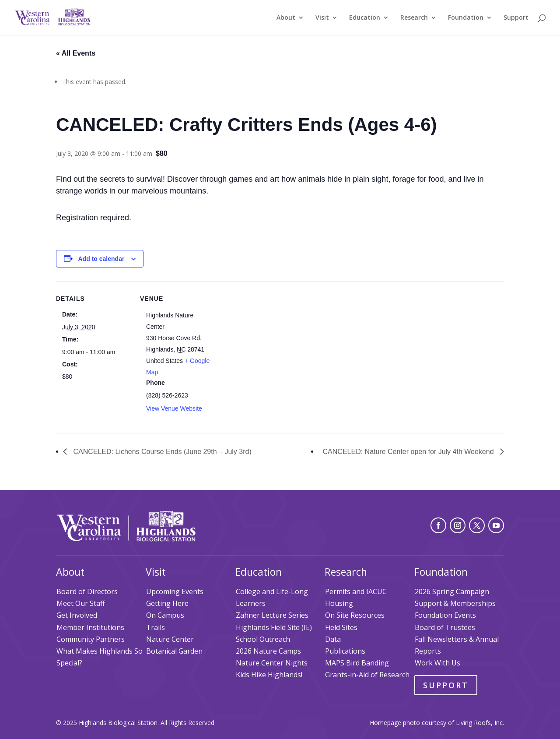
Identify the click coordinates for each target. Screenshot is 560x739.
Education (365, 18)
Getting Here (167, 603)
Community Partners (91, 639)
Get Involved (77, 615)
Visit (322, 18)
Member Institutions (90, 627)
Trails (156, 627)
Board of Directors (87, 591)
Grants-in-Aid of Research (367, 675)
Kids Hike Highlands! (269, 675)
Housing (339, 603)
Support (516, 18)
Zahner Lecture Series (272, 615)
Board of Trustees (445, 627)
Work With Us (437, 663)
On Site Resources (355, 615)
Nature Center (170, 639)
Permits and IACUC (356, 591)
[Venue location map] (270, 342)
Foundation (466, 18)
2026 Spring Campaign (452, 591)
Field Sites (341, 627)
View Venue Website (174, 408)
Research (414, 18)
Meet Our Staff (81, 603)
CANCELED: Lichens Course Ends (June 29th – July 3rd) (161, 452)
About (286, 18)
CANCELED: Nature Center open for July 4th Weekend (409, 452)
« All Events (76, 53)
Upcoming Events (175, 591)
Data (333, 639)
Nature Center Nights (272, 663)
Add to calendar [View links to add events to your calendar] (101, 259)
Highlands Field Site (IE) (274, 627)
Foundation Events (445, 615)
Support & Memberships (455, 603)
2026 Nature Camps (268, 651)
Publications (345, 651)
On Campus (165, 615)
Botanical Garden (174, 651)
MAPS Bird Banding (357, 663)
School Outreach (263, 639)
